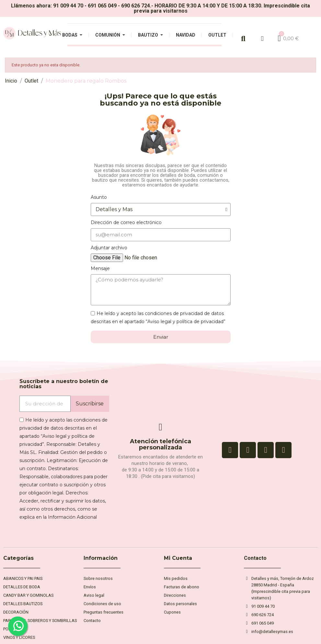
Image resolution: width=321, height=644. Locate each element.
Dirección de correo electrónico (126, 222)
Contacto (255, 558)
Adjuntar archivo (109, 248)
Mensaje (100, 268)
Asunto (99, 197)
